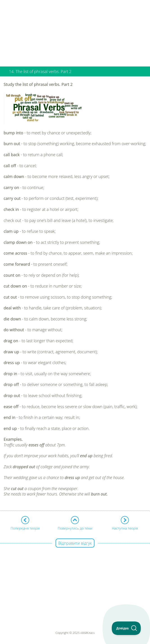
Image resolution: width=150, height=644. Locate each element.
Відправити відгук (75, 543)
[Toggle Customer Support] (126, 628)
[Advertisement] (75, 32)
